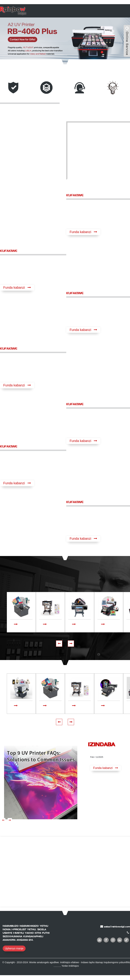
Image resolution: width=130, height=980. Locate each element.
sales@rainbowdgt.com (117, 927)
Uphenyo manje (14, 949)
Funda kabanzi (80, 232)
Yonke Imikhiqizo (70, 966)
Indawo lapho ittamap (92, 963)
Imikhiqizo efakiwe (69, 963)
